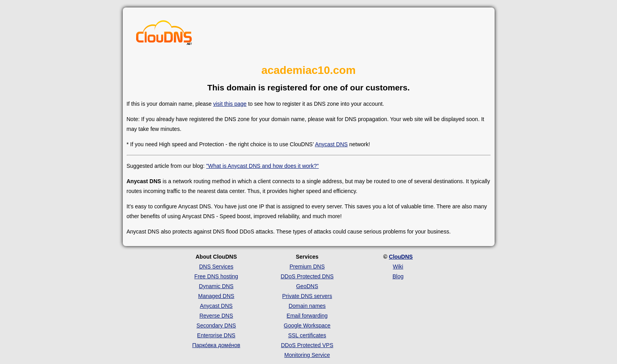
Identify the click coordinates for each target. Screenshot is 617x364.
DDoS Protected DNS (307, 276)
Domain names (307, 306)
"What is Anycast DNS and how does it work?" (262, 166)
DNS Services (216, 267)
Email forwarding (307, 316)
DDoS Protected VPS (307, 345)
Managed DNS (216, 296)
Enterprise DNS (216, 335)
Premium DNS (307, 267)
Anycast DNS (331, 144)
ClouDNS (401, 257)
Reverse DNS (216, 316)
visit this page (230, 104)
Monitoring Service (307, 355)
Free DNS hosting (216, 276)
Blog (398, 276)
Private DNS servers (307, 296)
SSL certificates (307, 335)
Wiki (398, 267)
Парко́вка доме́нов (216, 345)
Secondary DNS (216, 325)
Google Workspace (307, 325)
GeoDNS (307, 286)
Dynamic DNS (216, 286)
